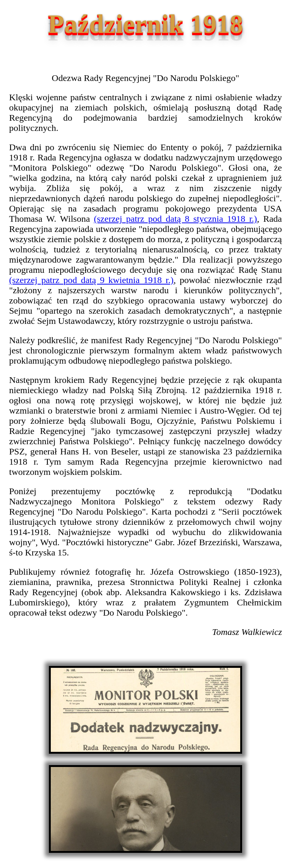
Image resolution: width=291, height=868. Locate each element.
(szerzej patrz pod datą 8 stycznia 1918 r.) (176, 219)
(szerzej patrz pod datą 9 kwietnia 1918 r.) (91, 280)
